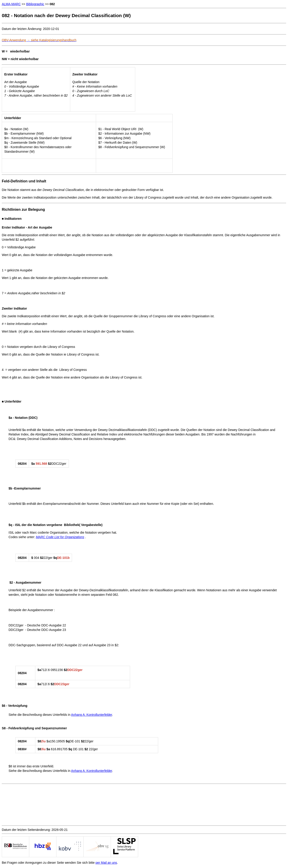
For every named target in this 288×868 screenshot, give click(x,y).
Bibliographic (35, 4)
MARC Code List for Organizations (60, 537)
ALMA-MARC (11, 4)
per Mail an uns (106, 863)
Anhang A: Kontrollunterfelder (92, 715)
